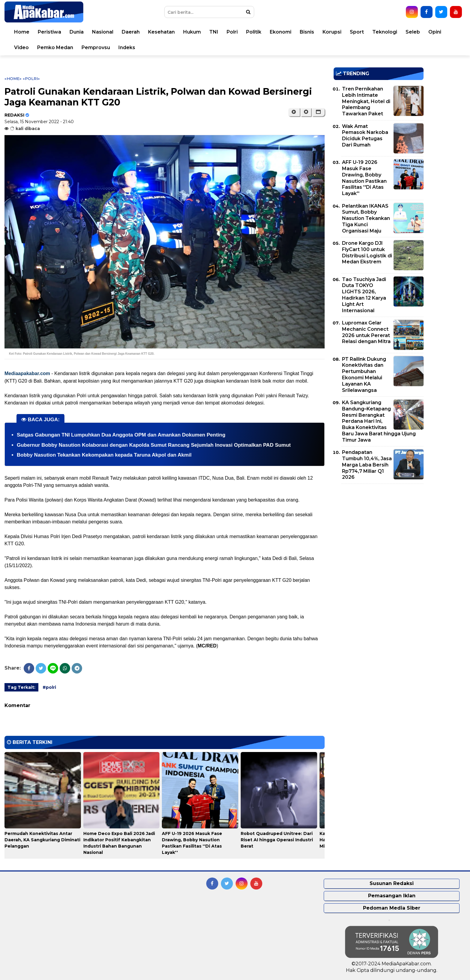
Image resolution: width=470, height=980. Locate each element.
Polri (232, 32)
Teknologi (385, 32)
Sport (357, 32)
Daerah (131, 32)
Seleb (413, 32)
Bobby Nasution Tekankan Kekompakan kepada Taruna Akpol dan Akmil (104, 455)
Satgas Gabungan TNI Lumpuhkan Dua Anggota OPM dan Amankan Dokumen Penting (121, 435)
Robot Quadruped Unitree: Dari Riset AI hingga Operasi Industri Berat (277, 840)
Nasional (103, 32)
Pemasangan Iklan (392, 896)
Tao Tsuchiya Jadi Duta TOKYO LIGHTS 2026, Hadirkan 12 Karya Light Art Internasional (364, 295)
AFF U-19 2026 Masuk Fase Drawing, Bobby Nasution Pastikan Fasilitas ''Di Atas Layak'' (364, 178)
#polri (49, 687)
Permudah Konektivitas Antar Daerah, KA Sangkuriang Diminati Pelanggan (42, 840)
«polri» (31, 78)
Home (22, 32)
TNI (214, 32)
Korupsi (332, 32)
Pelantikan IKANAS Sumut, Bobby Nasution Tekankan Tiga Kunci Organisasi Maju (366, 218)
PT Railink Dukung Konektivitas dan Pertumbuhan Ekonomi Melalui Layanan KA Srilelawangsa (364, 375)
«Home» (13, 78)
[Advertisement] (379, 530)
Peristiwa (49, 32)
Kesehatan (161, 32)
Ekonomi (281, 32)
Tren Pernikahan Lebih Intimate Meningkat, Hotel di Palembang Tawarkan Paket (366, 101)
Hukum (192, 32)
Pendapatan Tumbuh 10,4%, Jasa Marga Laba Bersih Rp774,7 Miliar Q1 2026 (367, 465)
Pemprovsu (96, 47)
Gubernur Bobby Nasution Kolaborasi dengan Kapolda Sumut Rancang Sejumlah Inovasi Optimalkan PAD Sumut (154, 445)
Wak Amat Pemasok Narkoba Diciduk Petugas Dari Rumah (365, 136)
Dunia (77, 32)
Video (21, 47)
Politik (254, 32)
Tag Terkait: (21, 687)
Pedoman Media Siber (392, 908)
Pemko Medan (55, 47)
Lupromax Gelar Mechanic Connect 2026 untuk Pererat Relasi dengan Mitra (366, 332)
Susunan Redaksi (392, 883)
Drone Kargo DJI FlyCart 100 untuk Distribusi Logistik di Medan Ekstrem (367, 252)
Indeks (127, 47)
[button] (318, 112)
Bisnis (307, 32)
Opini (435, 32)
